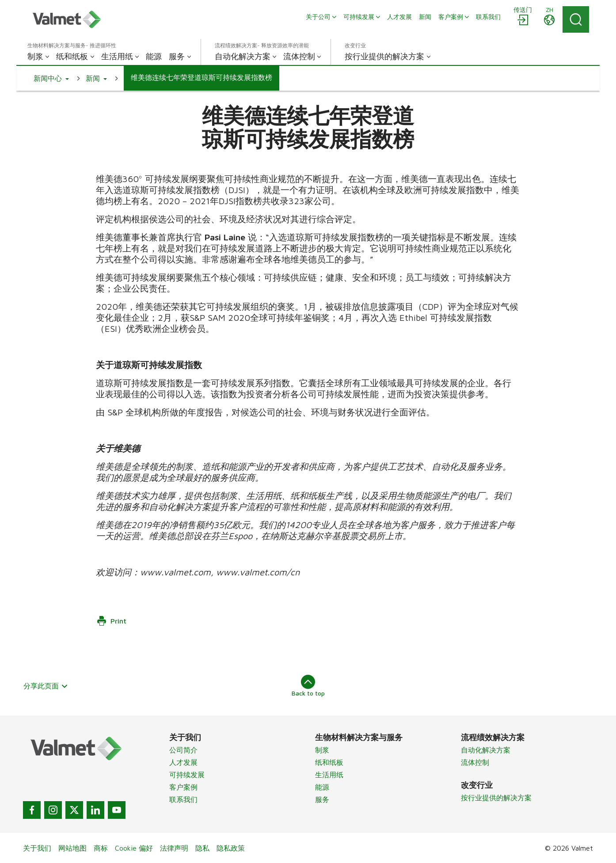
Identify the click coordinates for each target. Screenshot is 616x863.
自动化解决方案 (486, 750)
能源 (322, 787)
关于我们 (37, 848)
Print (111, 621)
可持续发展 (187, 775)
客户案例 (183, 787)
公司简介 (183, 750)
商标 (101, 848)
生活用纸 (329, 775)
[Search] (576, 19)
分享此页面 (46, 686)
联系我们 (183, 799)
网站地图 (72, 848)
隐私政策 (231, 848)
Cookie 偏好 (134, 848)
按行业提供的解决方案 (496, 798)
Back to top (308, 686)
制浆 (322, 750)
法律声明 (174, 848)
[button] (51, 78)
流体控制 (475, 762)
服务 (322, 799)
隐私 (202, 848)
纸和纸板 (329, 762)
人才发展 (183, 762)
